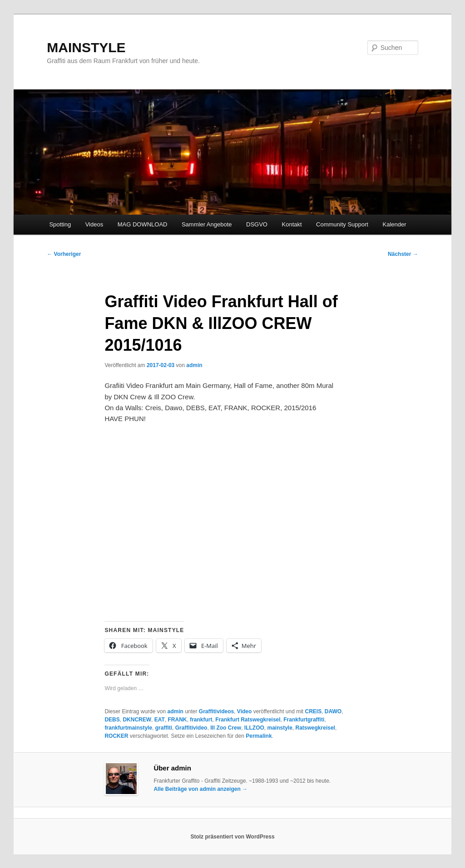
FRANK (178, 720)
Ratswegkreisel (315, 728)
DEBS (112, 720)
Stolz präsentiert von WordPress (232, 837)
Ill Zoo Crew (226, 728)
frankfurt (201, 720)
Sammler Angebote (207, 224)
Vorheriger (64, 254)
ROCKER (116, 736)
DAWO (333, 711)
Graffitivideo (191, 728)
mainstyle (279, 728)
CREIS (314, 711)
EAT (160, 720)
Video (244, 711)
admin (194, 365)
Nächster (403, 254)
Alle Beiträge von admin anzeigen (200, 789)
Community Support (342, 224)
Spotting (60, 224)
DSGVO (257, 224)
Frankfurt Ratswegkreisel (248, 720)
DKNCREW (137, 720)
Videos (94, 224)
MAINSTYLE (86, 47)
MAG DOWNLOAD (143, 224)
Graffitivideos (216, 711)
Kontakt (292, 224)
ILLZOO (254, 728)
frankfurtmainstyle (128, 728)
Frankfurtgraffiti (304, 720)
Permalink (259, 736)
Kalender (394, 224)
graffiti (164, 728)
